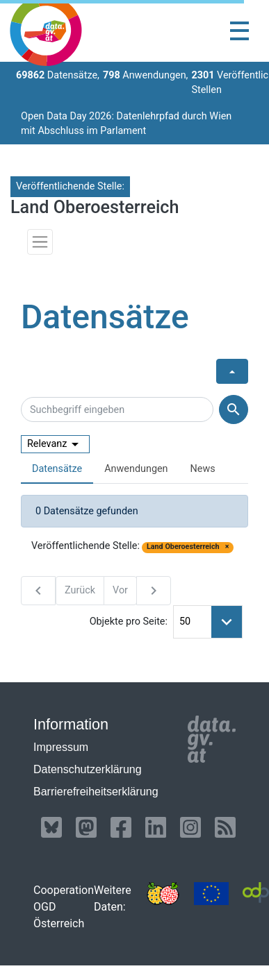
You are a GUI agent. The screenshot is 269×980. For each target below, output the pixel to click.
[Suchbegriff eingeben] (117, 409)
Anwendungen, (146, 75)
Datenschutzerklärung (88, 769)
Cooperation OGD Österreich (64, 907)
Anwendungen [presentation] (136, 469)
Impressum (61, 747)
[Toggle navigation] (239, 31)
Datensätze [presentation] (57, 469)
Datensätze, (58, 75)
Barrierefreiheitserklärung (96, 792)
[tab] (57, 470)
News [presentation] (203, 469)
